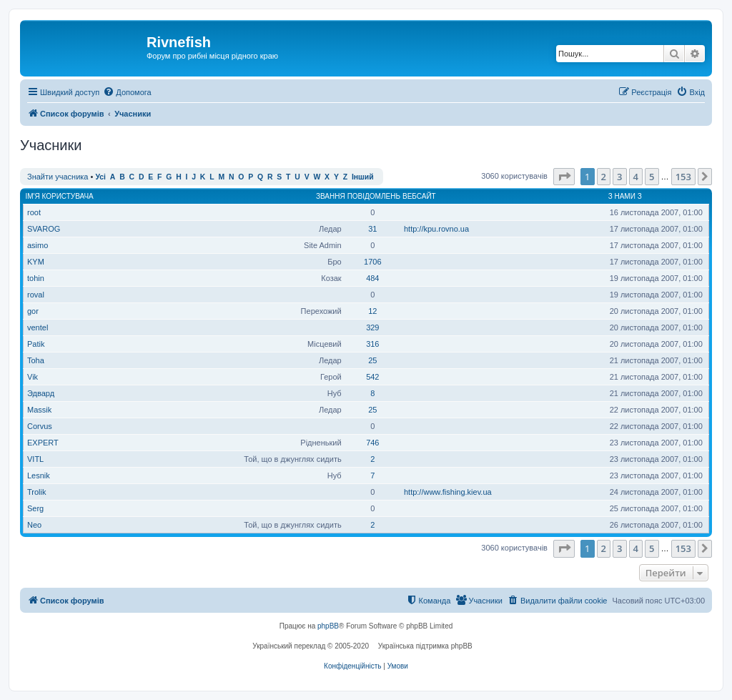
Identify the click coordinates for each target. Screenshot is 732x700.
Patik (36, 344)
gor (33, 311)
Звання (331, 196)
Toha (36, 360)
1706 (372, 262)
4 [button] (636, 177)
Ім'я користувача (60, 196)
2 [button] (604, 177)
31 (372, 229)
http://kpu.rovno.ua (436, 229)
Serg (35, 508)
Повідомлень (374, 196)
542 (372, 377)
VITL (35, 459)
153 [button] (683, 177)
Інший (363, 177)
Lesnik (39, 475)
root (34, 212)
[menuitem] (127, 92)
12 (372, 311)
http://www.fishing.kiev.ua (448, 492)
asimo (38, 245)
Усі (100, 177)
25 (372, 360)
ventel (38, 327)
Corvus (40, 426)
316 (372, 344)
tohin (36, 278)
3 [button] (619, 177)
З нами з (625, 196)
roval (36, 295)
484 (372, 278)
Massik (39, 410)
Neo (34, 525)
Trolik (36, 492)
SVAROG (44, 229)
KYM (36, 262)
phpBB (328, 626)
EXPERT (43, 443)
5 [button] (652, 177)
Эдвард (41, 393)
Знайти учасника (58, 177)
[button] (564, 177)
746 (372, 443)
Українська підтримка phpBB (425, 646)
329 (372, 327)
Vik (33, 377)
